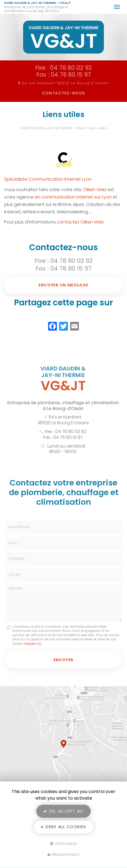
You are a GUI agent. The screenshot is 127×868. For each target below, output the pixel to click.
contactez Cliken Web (80, 222)
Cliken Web (95, 190)
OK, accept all (63, 811)
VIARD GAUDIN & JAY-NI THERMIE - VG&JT (43, 7)
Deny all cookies (63, 827)
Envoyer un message (63, 285)
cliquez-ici (32, 644)
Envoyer (64, 660)
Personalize (64, 843)
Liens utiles (98, 128)
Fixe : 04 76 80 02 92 (64, 261)
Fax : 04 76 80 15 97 (64, 268)
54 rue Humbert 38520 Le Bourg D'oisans (61, 420)
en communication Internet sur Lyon (73, 197)
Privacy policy (64, 855)
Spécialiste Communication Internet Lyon (48, 179)
